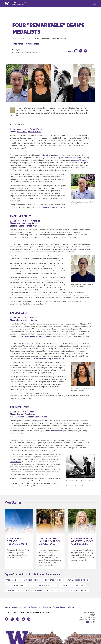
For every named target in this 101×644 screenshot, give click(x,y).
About (7, 607)
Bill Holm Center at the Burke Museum (38, 336)
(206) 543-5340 (91, 622)
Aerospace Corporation (72, 158)
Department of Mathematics (43, 585)
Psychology (30, 414)
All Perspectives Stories (27, 44)
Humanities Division (53, 580)
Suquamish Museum (78, 329)
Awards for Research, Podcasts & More (17, 541)
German (21, 223)
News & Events (26, 38)
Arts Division (12, 580)
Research (47, 607)
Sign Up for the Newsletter (38, 613)
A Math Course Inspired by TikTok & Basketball (50, 541)
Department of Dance (31, 580)
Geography (23, 320)
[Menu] (94, 3)
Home (15, 38)
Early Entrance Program (52, 155)
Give (23, 613)
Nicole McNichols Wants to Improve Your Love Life (82, 541)
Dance (20, 414)
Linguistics (32, 223)
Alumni (71, 607)
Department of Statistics (17, 590)
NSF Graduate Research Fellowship (52, 207)
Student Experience (32, 607)
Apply (7, 613)
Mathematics (35, 131)
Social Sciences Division (16, 585)
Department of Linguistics (76, 590)
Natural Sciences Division (77, 580)
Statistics (22, 131)
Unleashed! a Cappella (54, 431)
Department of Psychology (72, 585)
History (33, 320)
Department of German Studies (47, 590)
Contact (15, 613)
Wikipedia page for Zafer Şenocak (38, 285)
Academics (17, 607)
